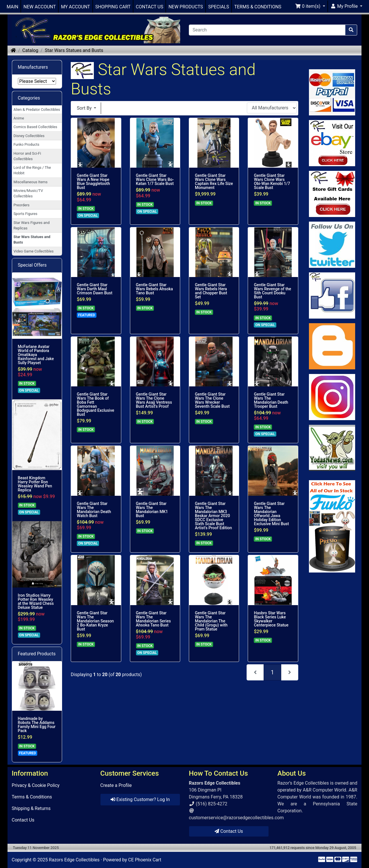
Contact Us (23, 820)
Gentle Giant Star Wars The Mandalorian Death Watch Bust (94, 510)
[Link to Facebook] (332, 295)
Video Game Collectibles (34, 251)
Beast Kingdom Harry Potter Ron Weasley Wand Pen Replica (35, 484)
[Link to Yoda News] (332, 448)
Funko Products (26, 144)
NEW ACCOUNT (40, 7)
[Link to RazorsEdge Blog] (332, 346)
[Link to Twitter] (332, 245)
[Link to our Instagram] (332, 397)
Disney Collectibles (29, 136)
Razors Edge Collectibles (74, 860)
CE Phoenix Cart (145, 860)
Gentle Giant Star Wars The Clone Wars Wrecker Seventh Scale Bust (212, 400)
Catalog (30, 50)
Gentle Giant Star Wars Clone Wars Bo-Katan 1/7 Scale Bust (155, 179)
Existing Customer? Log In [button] (140, 799)
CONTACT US (149, 7)
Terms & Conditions (32, 797)
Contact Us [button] (229, 831)
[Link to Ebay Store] (332, 143)
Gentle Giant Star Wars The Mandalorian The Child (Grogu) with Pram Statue (211, 621)
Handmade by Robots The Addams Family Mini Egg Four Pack (37, 725)
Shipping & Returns (31, 808)
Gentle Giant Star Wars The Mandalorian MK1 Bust (152, 510)
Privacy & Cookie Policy (36, 785)
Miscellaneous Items (31, 182)
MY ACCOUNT (76, 7)
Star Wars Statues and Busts (74, 50)
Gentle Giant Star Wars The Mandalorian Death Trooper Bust (271, 400)
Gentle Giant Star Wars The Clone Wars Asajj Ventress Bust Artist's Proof (154, 400)
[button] (310, 6)
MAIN (12, 7)
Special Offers (32, 265)
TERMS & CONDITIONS (258, 7)
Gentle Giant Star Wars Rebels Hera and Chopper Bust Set (211, 291)
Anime (19, 118)
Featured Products (37, 654)
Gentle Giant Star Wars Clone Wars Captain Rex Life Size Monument (214, 182)
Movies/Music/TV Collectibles (28, 193)
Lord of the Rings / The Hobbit (32, 170)
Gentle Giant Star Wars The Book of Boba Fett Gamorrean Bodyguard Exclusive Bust (96, 404)
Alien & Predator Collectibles (37, 110)
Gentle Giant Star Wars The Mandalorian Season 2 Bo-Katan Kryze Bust (95, 621)
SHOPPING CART (113, 7)
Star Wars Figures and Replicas (32, 225)
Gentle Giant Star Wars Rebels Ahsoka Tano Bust (154, 289)
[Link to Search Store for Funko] (332, 526)
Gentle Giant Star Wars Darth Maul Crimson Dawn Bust (95, 289)
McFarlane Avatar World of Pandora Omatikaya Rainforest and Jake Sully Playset (36, 355)
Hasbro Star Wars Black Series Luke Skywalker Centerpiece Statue (271, 619)
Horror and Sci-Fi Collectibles (27, 156)
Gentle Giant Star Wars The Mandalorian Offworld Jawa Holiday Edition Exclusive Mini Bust (271, 514)
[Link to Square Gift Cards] (332, 194)
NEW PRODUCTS (186, 7)
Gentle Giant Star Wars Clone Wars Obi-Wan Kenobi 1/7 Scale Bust (272, 182)
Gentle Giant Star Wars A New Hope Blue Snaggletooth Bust (93, 182)
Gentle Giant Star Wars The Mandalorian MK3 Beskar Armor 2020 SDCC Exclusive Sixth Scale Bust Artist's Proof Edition (213, 516)
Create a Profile (116, 785)
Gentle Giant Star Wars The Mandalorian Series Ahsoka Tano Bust (153, 619)
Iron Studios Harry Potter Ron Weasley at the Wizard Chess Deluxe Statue (36, 601)
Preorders (22, 205)
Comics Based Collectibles (35, 127)
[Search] (267, 30)
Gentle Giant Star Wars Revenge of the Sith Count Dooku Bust (272, 291)
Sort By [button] (85, 108)
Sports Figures (26, 214)
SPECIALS (219, 7)
